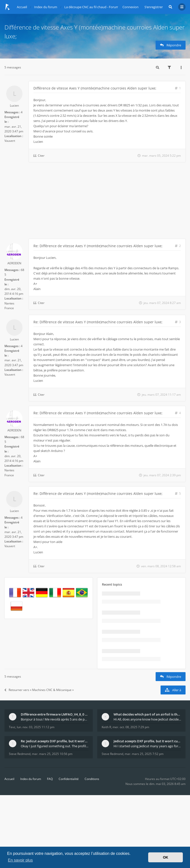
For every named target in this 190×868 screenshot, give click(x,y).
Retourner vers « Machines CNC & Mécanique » (39, 690)
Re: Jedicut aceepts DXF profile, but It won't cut (55, 741)
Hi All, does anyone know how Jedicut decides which (147, 719)
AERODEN (14, 263)
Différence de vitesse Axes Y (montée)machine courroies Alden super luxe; (95, 88)
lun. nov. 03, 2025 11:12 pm (36, 727)
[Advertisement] (95, 202)
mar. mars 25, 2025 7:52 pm (144, 754)
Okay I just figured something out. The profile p (55, 746)
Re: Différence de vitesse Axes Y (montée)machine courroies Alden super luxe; (98, 246)
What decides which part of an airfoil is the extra (147, 714)
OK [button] (166, 857)
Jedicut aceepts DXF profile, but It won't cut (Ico (147, 741)
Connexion (131, 7)
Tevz (12, 727)
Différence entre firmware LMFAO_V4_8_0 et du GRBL (55, 714)
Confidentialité (69, 779)
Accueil (9, 779)
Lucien (14, 105)
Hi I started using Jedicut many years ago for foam (147, 746)
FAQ (50, 779)
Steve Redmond (20, 754)
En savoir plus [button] (20, 860)
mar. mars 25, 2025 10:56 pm (52, 754)
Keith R (106, 727)
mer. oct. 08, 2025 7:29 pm (131, 727)
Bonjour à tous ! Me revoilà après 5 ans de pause (55, 719)
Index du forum (31, 779)
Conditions (92, 779)
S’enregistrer (154, 7)
